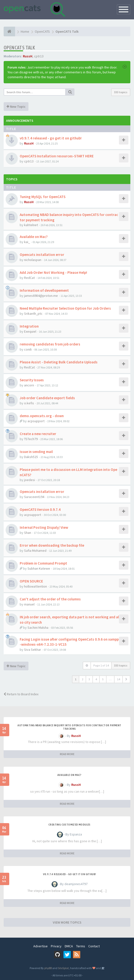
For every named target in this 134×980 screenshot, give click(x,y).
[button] (126, 679)
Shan (28, 533)
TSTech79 (31, 439)
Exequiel (30, 331)
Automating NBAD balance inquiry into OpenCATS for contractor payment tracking (69, 727)
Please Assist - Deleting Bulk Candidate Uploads (59, 362)
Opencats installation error (42, 255)
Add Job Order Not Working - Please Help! (53, 272)
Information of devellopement (44, 290)
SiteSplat (63, 968)
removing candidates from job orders (50, 344)
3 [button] (89, 679)
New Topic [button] (16, 107)
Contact (94, 946)
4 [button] (96, 679)
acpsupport (36, 421)
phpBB (48, 968)
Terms (81, 946)
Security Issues (32, 380)
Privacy (56, 946)
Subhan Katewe (39, 568)
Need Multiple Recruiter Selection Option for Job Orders (65, 308)
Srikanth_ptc (33, 314)
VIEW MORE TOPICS (67, 922)
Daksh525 (31, 457)
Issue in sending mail (36, 452)
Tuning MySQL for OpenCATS (43, 197)
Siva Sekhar (33, 650)
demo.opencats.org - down (42, 416)
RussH (28, 56)
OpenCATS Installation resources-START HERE (57, 156)
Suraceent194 (34, 497)
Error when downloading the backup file (52, 545)
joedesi (30, 480)
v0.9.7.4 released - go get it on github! (51, 138)
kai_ (27, 242)
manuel (29, 604)
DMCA (69, 946)
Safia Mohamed (35, 551)
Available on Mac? (34, 237)
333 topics (121, 92)
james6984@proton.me (41, 296)
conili (28, 349)
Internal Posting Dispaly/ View (44, 527)
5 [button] (103, 679)
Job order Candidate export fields (47, 398)
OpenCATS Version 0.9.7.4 (40, 509)
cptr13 (39, 56)
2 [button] (82, 679)
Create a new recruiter (38, 434)
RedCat (29, 278)
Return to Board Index (21, 694)
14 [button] (118, 679)
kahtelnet (31, 225)
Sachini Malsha (38, 628)
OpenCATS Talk (19, 48)
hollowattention (36, 586)
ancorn (29, 385)
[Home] (9, 31)
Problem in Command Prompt (43, 563)
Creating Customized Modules (69, 825)
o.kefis (29, 403)
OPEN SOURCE (31, 581)
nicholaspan (33, 260)
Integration (29, 326)
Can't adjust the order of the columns (50, 599)
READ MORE (67, 754)
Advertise (40, 946)
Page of (101, 665)
